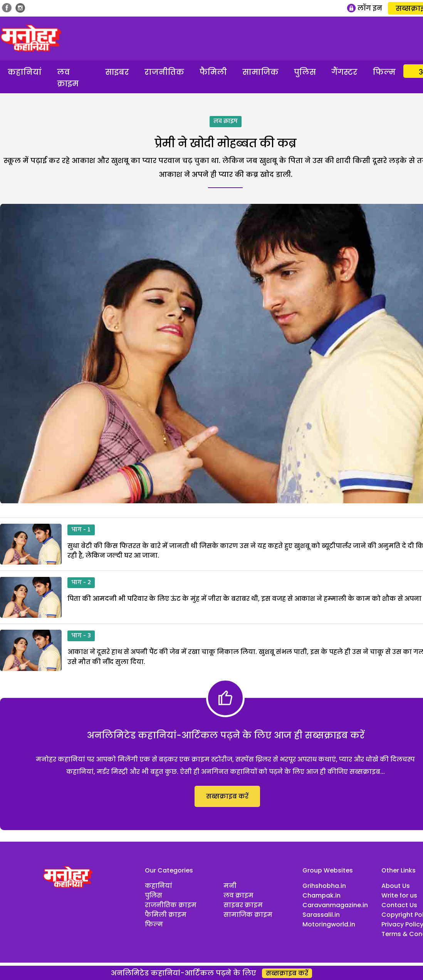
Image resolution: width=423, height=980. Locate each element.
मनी (230, 886)
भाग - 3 (81, 636)
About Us (396, 886)
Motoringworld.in (329, 924)
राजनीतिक (164, 72)
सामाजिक (260, 72)
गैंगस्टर (344, 72)
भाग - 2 (81, 583)
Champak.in (321, 895)
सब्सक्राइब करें (227, 796)
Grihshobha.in (324, 886)
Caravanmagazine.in (335, 905)
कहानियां (25, 72)
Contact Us (399, 905)
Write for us (399, 895)
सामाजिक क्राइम (248, 915)
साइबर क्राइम (243, 905)
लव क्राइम (68, 78)
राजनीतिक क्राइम (171, 905)
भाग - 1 (81, 530)
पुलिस (305, 72)
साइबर (117, 72)
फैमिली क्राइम (166, 915)
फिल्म (384, 72)
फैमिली (213, 72)
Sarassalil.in (321, 915)
